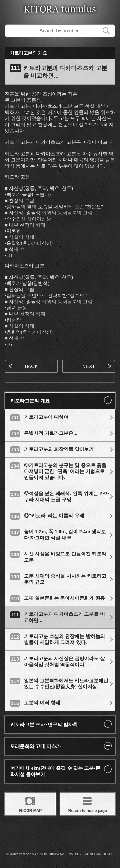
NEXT (97, 366)
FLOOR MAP (30, 804)
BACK (23, 366)
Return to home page (88, 804)
